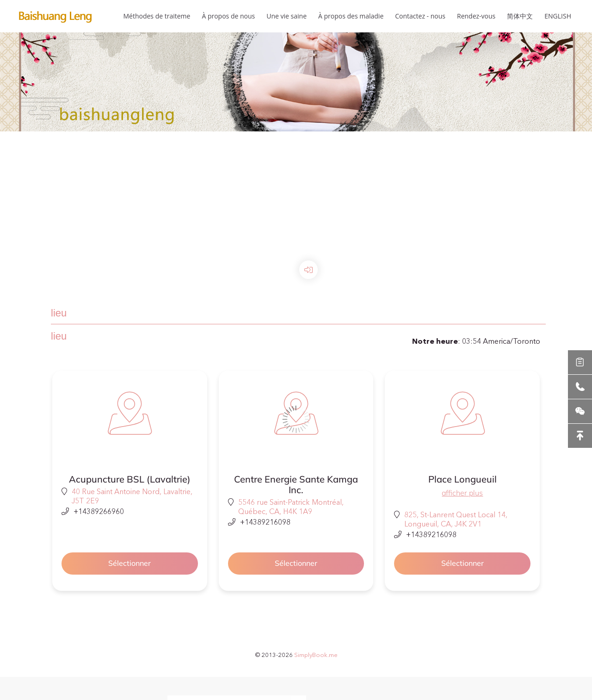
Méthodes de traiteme (157, 16)
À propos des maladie (351, 16)
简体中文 (520, 16)
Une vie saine (287, 16)
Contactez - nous (420, 16)
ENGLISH (558, 16)
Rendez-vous (476, 16)
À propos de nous (228, 16)
